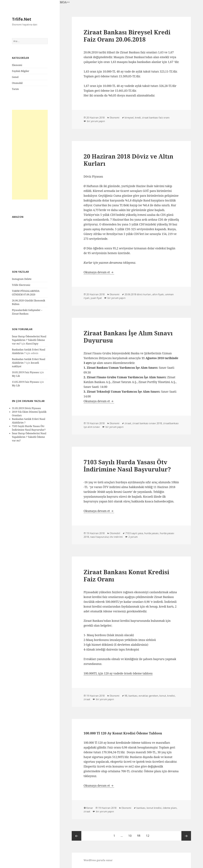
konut (163, 696)
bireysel (129, 118)
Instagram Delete (22, 279)
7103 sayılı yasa (134, 533)
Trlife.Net (22, 19)
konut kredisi (154, 808)
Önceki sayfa (77, 836)
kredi (138, 118)
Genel (15, 77)
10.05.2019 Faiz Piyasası (26, 372)
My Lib (16, 376)
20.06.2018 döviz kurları (138, 294)
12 (149, 834)
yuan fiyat (96, 298)
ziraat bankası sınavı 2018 (147, 423)
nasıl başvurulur (99, 537)
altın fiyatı (158, 294)
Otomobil (17, 83)
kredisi (171, 696)
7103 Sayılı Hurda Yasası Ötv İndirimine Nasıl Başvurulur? (127, 466)
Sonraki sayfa (186, 836)
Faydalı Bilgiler (21, 71)
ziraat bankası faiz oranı (156, 118)
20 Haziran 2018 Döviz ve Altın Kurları (128, 160)
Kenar (90, 808)
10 (131, 834)
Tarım (15, 89)
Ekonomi (17, 65)
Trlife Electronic (21, 285)
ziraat (128, 423)
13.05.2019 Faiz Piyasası (26, 382)
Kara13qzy (32, 344)
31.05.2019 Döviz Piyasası (26, 408)
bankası (133, 696)
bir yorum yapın (96, 121)
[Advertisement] (30, 155)
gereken (153, 696)
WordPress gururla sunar (98, 860)
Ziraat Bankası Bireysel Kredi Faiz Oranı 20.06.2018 (127, 36)
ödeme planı (170, 808)
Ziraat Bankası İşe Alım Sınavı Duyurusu (128, 337)
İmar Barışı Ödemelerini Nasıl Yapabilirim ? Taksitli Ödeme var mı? (29, 340)
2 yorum (133, 537)
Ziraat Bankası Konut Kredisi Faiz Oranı (126, 576)
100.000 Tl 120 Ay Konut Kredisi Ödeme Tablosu (123, 733)
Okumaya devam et (99, 272)
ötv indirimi (116, 537)
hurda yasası (151, 533)
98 (126, 696)
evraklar (143, 696)
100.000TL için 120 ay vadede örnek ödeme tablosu (118, 673)
